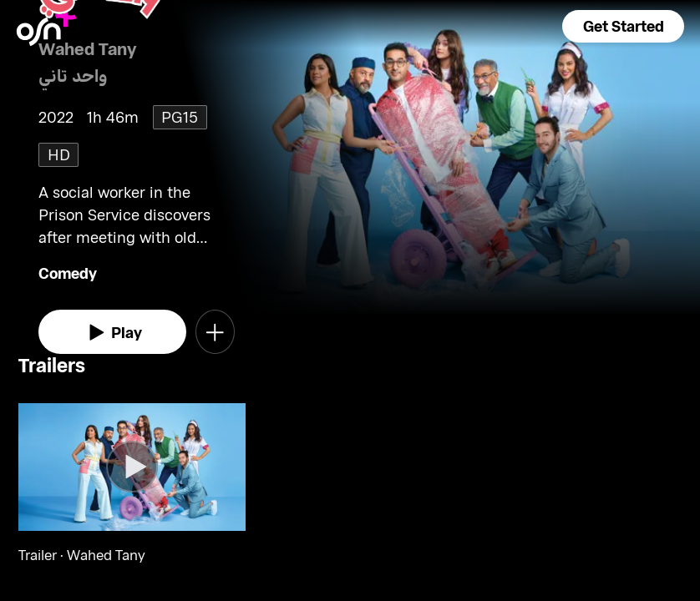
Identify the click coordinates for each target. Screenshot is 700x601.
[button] (623, 26)
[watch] (112, 332)
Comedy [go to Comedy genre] (68, 273)
